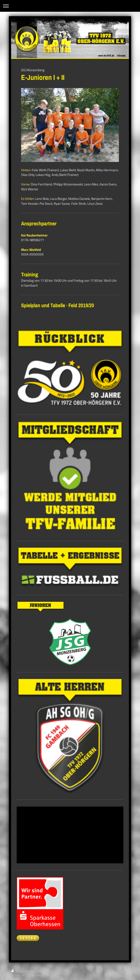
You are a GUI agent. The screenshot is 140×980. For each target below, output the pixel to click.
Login (125, 971)
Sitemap (42, 971)
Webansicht (121, 975)
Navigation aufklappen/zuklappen (70, 6)
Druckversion (23, 971)
